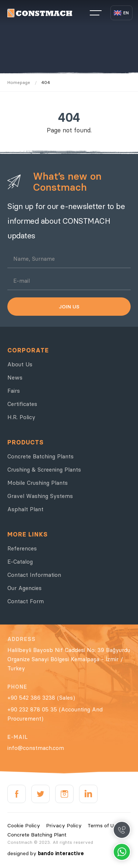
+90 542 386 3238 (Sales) (41, 698)
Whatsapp (122, 852)
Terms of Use (103, 825)
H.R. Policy (21, 417)
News (15, 378)
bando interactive (61, 853)
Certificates (22, 404)
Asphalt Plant (25, 509)
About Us (20, 364)
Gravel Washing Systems (40, 496)
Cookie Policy (24, 825)
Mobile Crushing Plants (38, 483)
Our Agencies (24, 588)
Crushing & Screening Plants (44, 470)
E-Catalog (20, 562)
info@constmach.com (36, 748)
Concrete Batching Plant (37, 835)
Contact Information (34, 575)
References (22, 548)
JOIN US (69, 307)
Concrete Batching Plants (40, 456)
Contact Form (26, 601)
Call (122, 830)
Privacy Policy (64, 825)
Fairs (14, 391)
